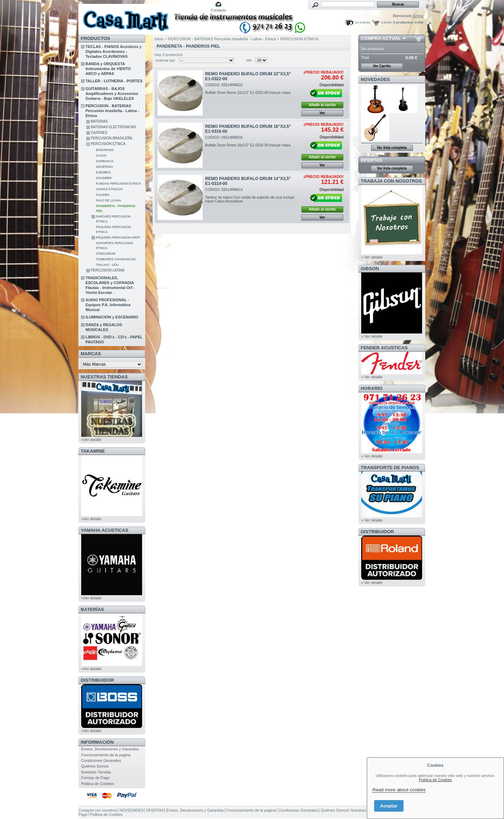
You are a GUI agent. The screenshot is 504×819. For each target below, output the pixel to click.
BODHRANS (105, 150)
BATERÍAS (92, 609)
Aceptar (389, 806)
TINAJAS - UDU (107, 265)
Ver (249, 60)
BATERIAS (99, 121)
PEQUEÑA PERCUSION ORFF (118, 238)
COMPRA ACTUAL (381, 38)
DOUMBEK (104, 178)
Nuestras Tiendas (96, 772)
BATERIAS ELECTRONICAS (113, 127)
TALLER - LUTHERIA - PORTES (114, 81)
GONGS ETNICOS (109, 189)
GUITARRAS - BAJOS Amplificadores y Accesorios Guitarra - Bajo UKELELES (112, 94)
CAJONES (99, 133)
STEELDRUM (106, 254)
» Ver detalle (372, 257)
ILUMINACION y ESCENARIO (112, 317)
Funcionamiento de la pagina (106, 755)
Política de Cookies (435, 780)
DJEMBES (103, 172)
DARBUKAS (105, 161)
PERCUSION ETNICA (108, 144)
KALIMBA (103, 195)
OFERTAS (372, 160)
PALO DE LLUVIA (108, 200)
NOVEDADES (376, 79)
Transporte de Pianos (390, 467)
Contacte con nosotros (98, 810)
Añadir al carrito (322, 105)
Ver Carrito (382, 66)
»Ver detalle (91, 440)
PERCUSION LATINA (108, 270)
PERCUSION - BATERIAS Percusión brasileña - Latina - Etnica (112, 111)
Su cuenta (362, 22)
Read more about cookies (399, 790)
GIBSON (370, 269)
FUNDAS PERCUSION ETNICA (118, 184)
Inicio (159, 39)
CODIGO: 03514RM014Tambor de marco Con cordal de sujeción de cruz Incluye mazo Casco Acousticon (250, 195)
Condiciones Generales (101, 760)
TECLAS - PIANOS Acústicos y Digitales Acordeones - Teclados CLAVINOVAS (113, 51)
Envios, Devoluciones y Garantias (110, 749)
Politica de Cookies (98, 784)
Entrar (418, 16)
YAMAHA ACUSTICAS (105, 530)
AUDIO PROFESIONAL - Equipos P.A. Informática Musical (108, 305)
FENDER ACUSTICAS (384, 348)
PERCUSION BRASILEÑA (111, 138)
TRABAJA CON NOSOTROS (391, 181)
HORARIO (372, 388)
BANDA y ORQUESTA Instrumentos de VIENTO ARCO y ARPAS (108, 69)
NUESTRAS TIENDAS (104, 377)
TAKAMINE (93, 451)
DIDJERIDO (104, 167)
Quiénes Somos (95, 766)
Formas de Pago (95, 778)
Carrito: (386, 22)
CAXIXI (101, 156)
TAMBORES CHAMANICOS (116, 259)
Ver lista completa (392, 148)
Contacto (218, 10)
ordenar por (165, 60)
